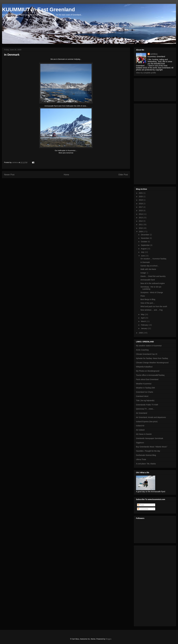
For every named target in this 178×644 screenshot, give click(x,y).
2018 (141, 204)
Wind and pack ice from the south (154, 306)
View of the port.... (148, 303)
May (143, 314)
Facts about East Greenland (147, 379)
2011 (141, 225)
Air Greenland (142, 413)
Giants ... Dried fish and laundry (153, 276)
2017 (141, 207)
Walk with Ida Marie (148, 269)
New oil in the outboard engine (153, 283)
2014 (141, 214)
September (145, 245)
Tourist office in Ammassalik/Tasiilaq (150, 375)
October (144, 242)
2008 (141, 333)
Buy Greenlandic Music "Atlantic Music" (152, 447)
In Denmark (145, 262)
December (145, 235)
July (143, 252)
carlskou (154, 54)
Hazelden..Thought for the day (148, 451)
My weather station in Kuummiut (149, 346)
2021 (141, 193)
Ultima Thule (141, 459)
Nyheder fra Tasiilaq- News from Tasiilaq (152, 358)
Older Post (123, 175)
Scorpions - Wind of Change (152, 292)
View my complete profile (146, 73)
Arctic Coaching (142, 350)
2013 (141, 218)
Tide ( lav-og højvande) (145, 400)
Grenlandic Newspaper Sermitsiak (150, 438)
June (143, 256)
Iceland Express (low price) (147, 422)
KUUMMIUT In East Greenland (38, 10)
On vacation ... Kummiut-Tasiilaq (153, 259)
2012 (141, 221)
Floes (143, 296)
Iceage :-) (144, 273)
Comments (143, 509)
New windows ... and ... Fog (151, 310)
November (145, 238)
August (144, 249)
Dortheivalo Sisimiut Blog (146, 455)
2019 (141, 200)
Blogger (108, 639)
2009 (141, 232)
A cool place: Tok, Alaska (146, 464)
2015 (141, 211)
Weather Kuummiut (144, 384)
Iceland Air (140, 426)
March (144, 321)
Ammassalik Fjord (148, 280)
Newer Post (9, 175)
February (145, 325)
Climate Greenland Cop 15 (147, 354)
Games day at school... (150, 266)
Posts (141, 505)
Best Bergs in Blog (148, 299)
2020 (141, 197)
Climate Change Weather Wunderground (152, 363)
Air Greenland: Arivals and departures (151, 417)
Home (66, 175)
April (143, 318)
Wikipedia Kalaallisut (144, 367)
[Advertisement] (148, 89)
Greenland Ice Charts (145, 392)
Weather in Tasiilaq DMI (145, 388)
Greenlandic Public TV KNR (147, 405)
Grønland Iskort (142, 396)
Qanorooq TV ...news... (145, 409)
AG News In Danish (144, 434)
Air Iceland (140, 430)
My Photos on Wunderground (148, 371)
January (144, 328)
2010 (141, 228)
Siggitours (140, 443)
